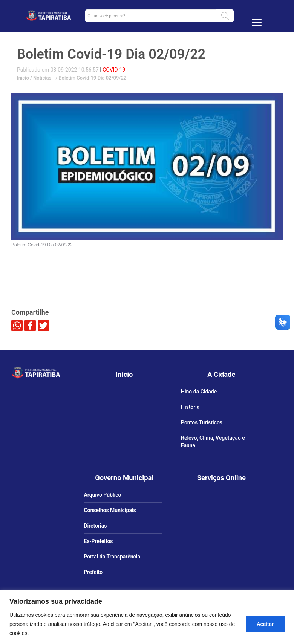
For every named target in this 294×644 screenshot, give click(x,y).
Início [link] (23, 78)
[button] (225, 16)
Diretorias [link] (95, 526)
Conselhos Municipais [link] (110, 510)
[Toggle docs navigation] (257, 23)
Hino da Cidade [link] (199, 392)
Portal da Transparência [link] (112, 557)
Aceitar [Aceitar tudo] (265, 624)
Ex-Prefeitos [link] (98, 541)
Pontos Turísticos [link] (202, 422)
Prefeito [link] (93, 572)
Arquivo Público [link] (102, 495)
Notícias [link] (42, 78)
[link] (48, 16)
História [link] (190, 407)
